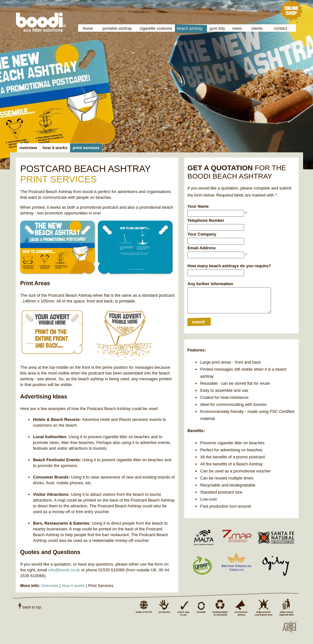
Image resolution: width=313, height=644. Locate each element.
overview (28, 148)
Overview (49, 586)
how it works (55, 148)
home (88, 28)
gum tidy (217, 28)
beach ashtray (190, 28)
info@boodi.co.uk (64, 570)
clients (257, 28)
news (237, 28)
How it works (73, 586)
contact (280, 28)
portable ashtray (117, 28)
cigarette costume (156, 28)
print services (86, 148)
